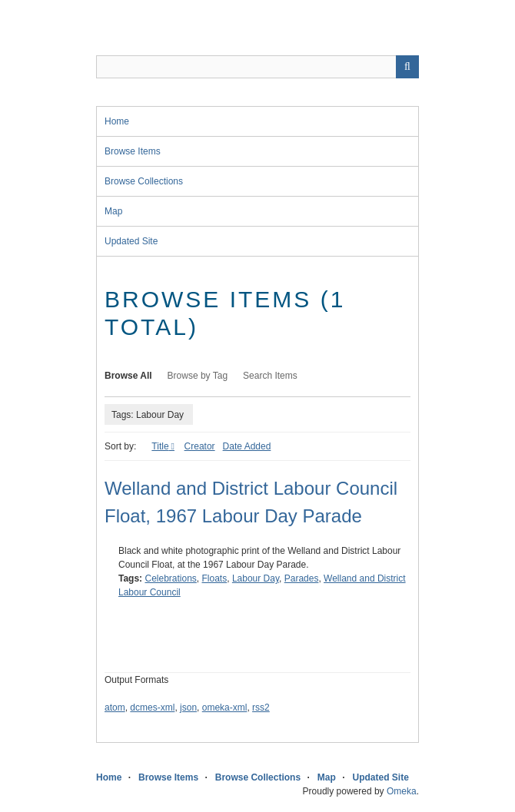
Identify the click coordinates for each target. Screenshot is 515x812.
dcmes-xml (152, 708)
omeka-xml (225, 708)
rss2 (261, 708)
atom (115, 708)
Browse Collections (144, 181)
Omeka (402, 791)
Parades (302, 578)
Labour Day (256, 578)
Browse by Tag (198, 376)
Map (113, 211)
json (188, 708)
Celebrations (170, 578)
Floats (215, 578)
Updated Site (131, 241)
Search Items (270, 376)
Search (407, 67)
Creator (200, 446)
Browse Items (133, 151)
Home (117, 121)
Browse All (128, 376)
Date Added (247, 446)
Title (160, 446)
